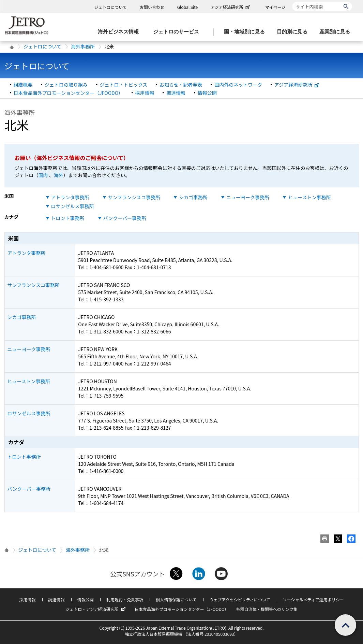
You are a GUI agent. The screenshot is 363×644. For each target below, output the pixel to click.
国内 (43, 175)
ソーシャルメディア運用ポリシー (313, 599)
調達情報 (176, 93)
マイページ (275, 7)
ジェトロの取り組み (66, 85)
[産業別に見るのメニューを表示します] (337, 32)
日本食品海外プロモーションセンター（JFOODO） (69, 93)
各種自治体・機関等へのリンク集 (267, 609)
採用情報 (145, 93)
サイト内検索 (292, 2)
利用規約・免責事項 (125, 599)
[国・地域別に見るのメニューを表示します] (246, 32)
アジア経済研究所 (231, 7)
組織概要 (23, 85)
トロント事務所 (68, 218)
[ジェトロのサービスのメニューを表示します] (178, 32)
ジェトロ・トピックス (124, 85)
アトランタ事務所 (70, 197)
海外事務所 (83, 46)
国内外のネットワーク (238, 85)
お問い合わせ (152, 7)
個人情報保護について (176, 599)
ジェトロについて (110, 7)
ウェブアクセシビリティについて (240, 599)
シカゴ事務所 (193, 197)
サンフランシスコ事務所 (134, 197)
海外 (59, 175)
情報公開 (207, 93)
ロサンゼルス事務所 (73, 206)
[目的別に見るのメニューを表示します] (294, 32)
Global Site (187, 7)
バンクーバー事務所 (125, 218)
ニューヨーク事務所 (248, 197)
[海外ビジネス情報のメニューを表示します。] (120, 32)
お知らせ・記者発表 (181, 85)
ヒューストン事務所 (309, 197)
